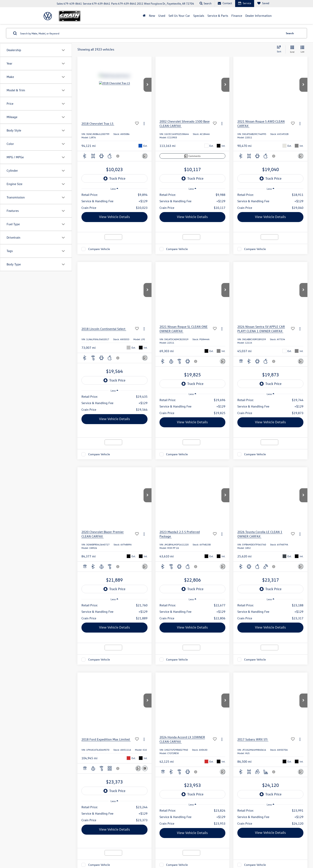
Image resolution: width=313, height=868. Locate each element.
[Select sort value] (280, 49)
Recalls (250, 818)
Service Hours (154, 746)
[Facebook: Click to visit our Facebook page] (16, 740)
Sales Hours (154, 688)
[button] (148, 85)
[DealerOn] (68, 818)
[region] (114, 201)
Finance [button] (237, 16)
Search (290, 33)
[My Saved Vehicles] (263, 3)
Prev (218, 479)
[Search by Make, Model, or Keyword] (151, 33)
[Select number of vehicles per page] (296, 479)
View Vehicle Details (114, 217)
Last (277, 479)
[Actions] (144, 124)
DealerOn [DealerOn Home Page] (109, 818)
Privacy (129, 818)
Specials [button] (199, 16)
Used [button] (162, 16)
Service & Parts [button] (218, 16)
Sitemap (120, 818)
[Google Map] (252, 734)
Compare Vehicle (99, 249)
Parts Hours (154, 754)
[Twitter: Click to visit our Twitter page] (19, 740)
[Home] (144, 16)
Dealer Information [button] (259, 16)
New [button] (152, 16)
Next (262, 479)
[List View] (302, 49)
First (204, 479)
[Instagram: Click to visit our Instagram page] (23, 740)
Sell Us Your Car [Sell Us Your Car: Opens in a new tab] (179, 16)
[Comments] (145, 156)
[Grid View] (291, 49)
